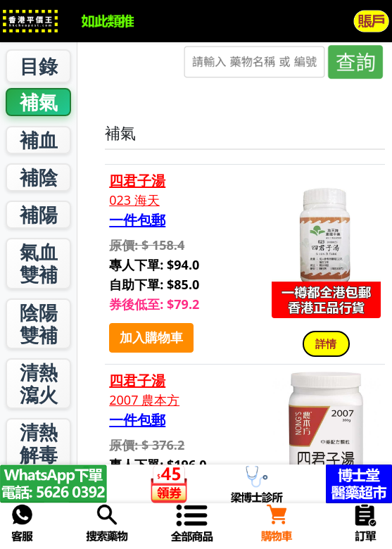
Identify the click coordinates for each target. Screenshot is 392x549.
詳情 (326, 343)
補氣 (39, 102)
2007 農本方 (144, 400)
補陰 (39, 177)
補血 (39, 140)
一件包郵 (137, 220)
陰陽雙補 (39, 323)
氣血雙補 (39, 263)
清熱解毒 (39, 443)
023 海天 (134, 200)
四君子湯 (137, 181)
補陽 (39, 214)
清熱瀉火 (39, 383)
